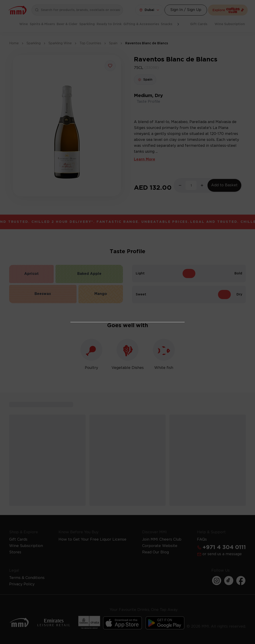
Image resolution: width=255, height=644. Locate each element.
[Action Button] (176, 257)
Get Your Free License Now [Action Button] (127, 382)
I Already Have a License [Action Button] (128, 299)
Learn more (152, 368)
